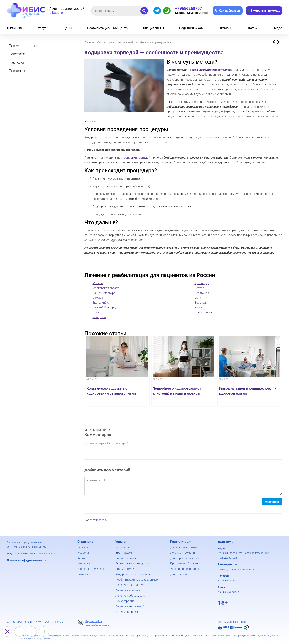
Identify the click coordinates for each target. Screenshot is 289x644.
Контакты (84, 563)
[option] (117, 371)
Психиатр (17, 71)
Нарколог (17, 62)
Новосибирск (203, 312)
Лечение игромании (183, 553)
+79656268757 (227, 580)
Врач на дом (124, 553)
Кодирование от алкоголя (133, 574)
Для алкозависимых (184, 547)
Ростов (199, 288)
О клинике (15, 28)
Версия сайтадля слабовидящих (93, 623)
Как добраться (228, 558)
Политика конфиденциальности (27, 560)
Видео (277, 28)
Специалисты (153, 28)
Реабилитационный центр (107, 28)
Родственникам (191, 28)
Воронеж (201, 303)
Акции (81, 558)
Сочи (198, 298)
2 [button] (186, 418)
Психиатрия (123, 547)
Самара (98, 298)
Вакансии (84, 574)
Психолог (17, 54)
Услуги (43, 28)
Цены (68, 28)
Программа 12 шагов (184, 563)
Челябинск (202, 293)
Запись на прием (127, 612)
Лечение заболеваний (130, 606)
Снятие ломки (125, 569)
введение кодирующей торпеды (211, 70)
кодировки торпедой (136, 157)
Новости (83, 553)
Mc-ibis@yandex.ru (229, 592)
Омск (96, 312)
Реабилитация (181, 542)
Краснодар (202, 283)
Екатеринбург (102, 303)
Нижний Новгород (105, 307)
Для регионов (179, 574)
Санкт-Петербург (104, 293)
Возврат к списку (96, 520)
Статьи (252, 28)
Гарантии (84, 547)
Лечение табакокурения (131, 596)
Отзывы (225, 28)
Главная (89, 42)
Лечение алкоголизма (130, 585)
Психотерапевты (23, 46)
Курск (198, 307)
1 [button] (180, 418)
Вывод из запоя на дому (132, 563)
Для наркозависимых (185, 558)
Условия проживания (185, 569)
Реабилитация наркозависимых (137, 580)
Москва (98, 283)
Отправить (272, 502)
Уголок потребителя (91, 569)
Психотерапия (125, 601)
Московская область (107, 288)
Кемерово (99, 317)
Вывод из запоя (126, 558)
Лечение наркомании (130, 590)
